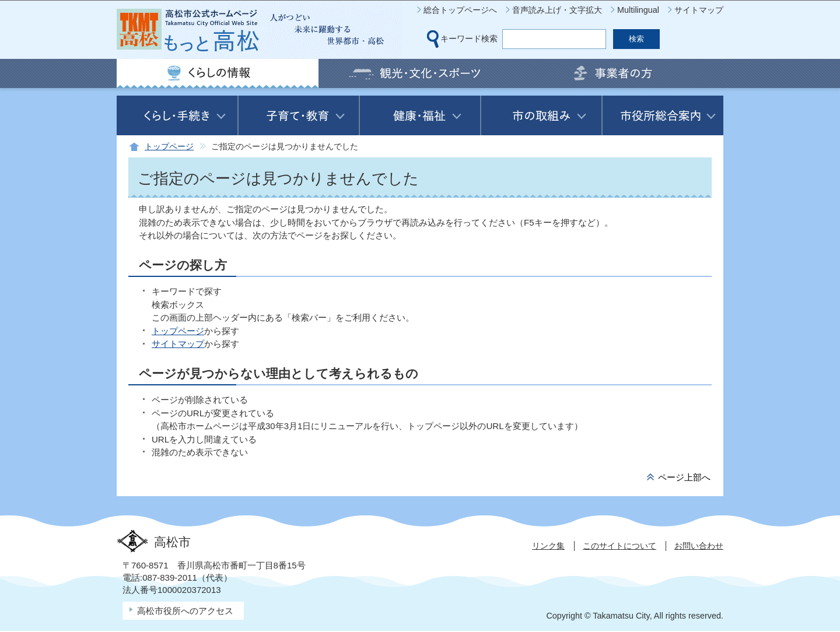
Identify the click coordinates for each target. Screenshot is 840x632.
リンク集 (548, 546)
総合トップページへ (460, 10)
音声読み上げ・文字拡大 (557, 10)
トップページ (169, 147)
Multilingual (638, 10)
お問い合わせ (699, 546)
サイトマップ (699, 10)
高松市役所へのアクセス (185, 611)
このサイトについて (619, 546)
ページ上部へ (684, 477)
